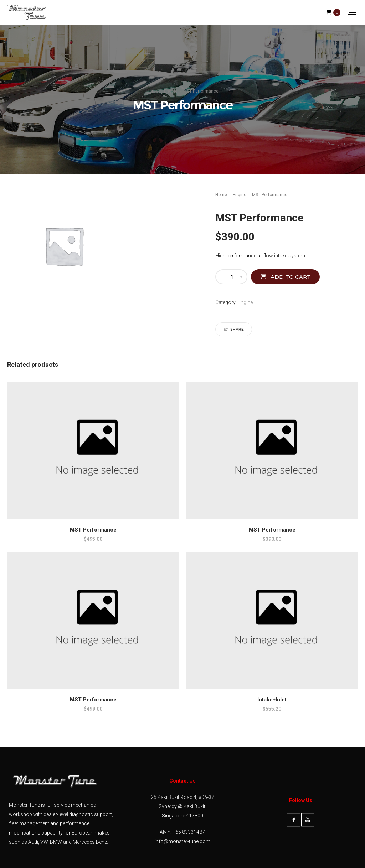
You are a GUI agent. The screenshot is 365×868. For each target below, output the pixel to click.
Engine (171, 91)
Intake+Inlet (272, 700)
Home (152, 91)
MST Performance (93, 530)
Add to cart (291, 277)
